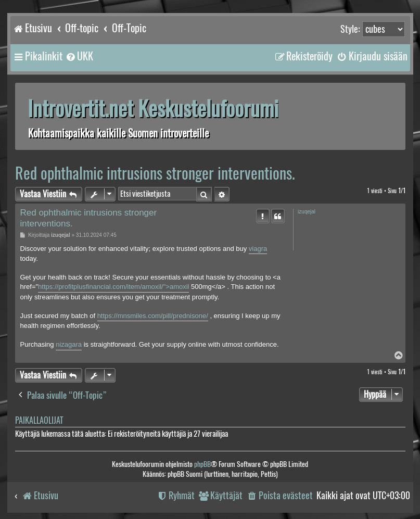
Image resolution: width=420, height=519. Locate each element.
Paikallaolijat (39, 420)
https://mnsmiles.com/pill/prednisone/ (153, 316)
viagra (258, 249)
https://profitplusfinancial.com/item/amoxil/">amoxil (113, 287)
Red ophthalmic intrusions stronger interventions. (155, 173)
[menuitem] (79, 56)
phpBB (202, 464)
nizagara (69, 344)
